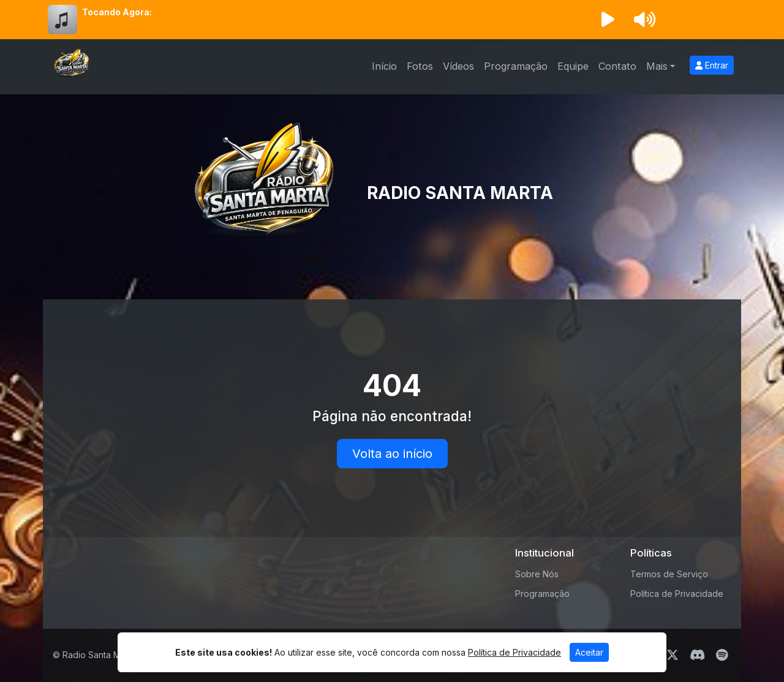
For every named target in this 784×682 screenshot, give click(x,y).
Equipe (573, 66)
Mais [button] (657, 66)
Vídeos (458, 66)
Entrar (712, 65)
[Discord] (697, 655)
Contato (617, 66)
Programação (516, 66)
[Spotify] (722, 655)
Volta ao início (392, 454)
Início (384, 66)
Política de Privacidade (677, 594)
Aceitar (589, 652)
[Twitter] (673, 655)
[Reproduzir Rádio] (608, 20)
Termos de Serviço (669, 574)
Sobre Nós (537, 574)
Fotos (420, 66)
